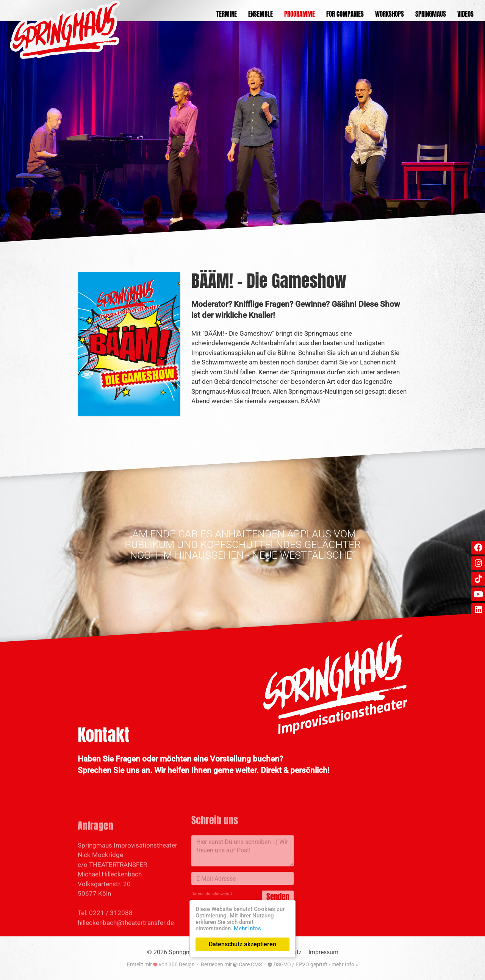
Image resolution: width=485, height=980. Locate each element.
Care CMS (247, 964)
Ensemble (260, 14)
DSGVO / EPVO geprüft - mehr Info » (313, 964)
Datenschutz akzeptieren (242, 944)
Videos (465, 14)
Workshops (390, 14)
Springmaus (431, 14)
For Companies (345, 14)
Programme (300, 14)
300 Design (182, 964)
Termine (227, 14)
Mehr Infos (247, 928)
